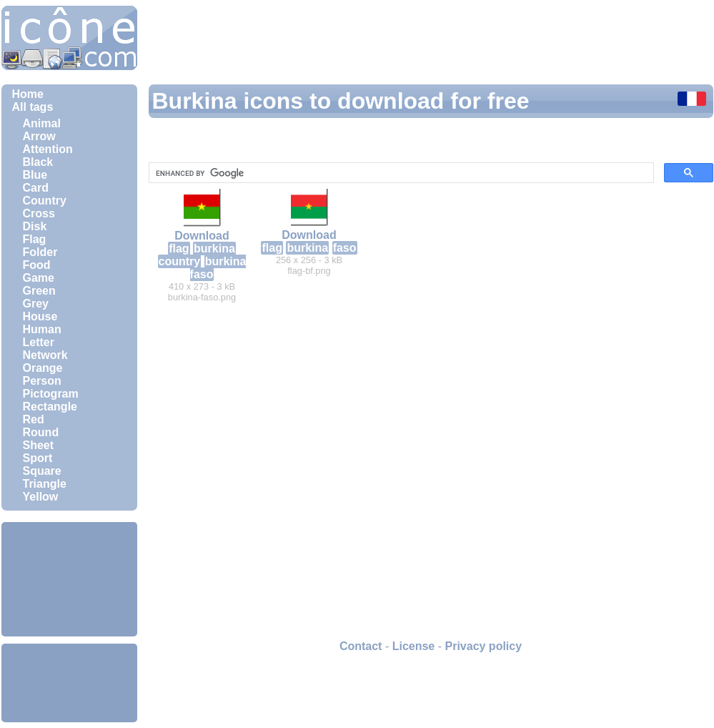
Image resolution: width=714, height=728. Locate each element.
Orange (43, 368)
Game (39, 278)
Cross (39, 213)
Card (36, 188)
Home (28, 94)
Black (38, 162)
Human (42, 329)
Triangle (45, 484)
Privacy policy (483, 646)
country (180, 261)
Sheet (39, 445)
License (414, 646)
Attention (48, 149)
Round (41, 432)
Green (39, 291)
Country (45, 201)
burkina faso (218, 268)
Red (34, 419)
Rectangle (50, 407)
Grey (36, 304)
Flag (35, 239)
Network (45, 355)
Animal (42, 123)
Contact (361, 646)
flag (179, 249)
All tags (33, 107)
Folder (40, 252)
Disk (35, 226)
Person (42, 381)
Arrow (39, 136)
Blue (35, 175)
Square (42, 471)
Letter (39, 342)
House (40, 316)
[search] (400, 173)
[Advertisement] (69, 579)
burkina (214, 249)
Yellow (41, 497)
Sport (38, 458)
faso (345, 248)
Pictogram (51, 394)
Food (37, 265)
